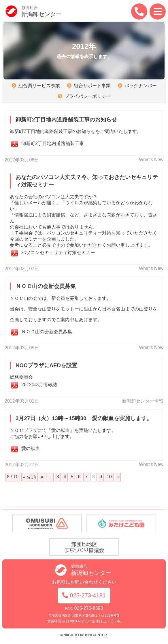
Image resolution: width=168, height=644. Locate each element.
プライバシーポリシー (88, 96)
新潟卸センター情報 (143, 401)
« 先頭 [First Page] (30, 477)
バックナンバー (141, 86)
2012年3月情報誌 (39, 385)
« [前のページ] (42, 477)
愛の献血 (31, 448)
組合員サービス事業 (39, 86)
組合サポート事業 (92, 86)
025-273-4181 (84, 595)
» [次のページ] (118, 477)
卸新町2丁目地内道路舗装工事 (53, 143)
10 (109, 477)
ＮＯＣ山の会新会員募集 (47, 332)
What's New (151, 160)
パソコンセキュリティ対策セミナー (58, 253)
